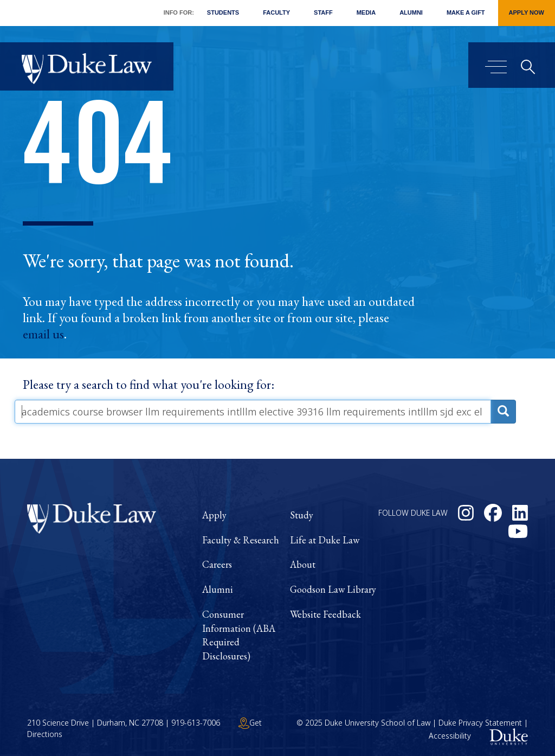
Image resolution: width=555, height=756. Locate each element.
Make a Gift (466, 12)
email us (43, 334)
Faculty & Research (241, 540)
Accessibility (450, 736)
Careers (217, 564)
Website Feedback (325, 614)
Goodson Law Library (333, 589)
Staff (323, 12)
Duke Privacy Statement (480, 723)
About (303, 564)
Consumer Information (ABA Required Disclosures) (239, 635)
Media (366, 12)
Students (223, 12)
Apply (214, 515)
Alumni (411, 12)
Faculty (276, 12)
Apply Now (527, 12)
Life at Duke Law (325, 540)
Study (302, 515)
